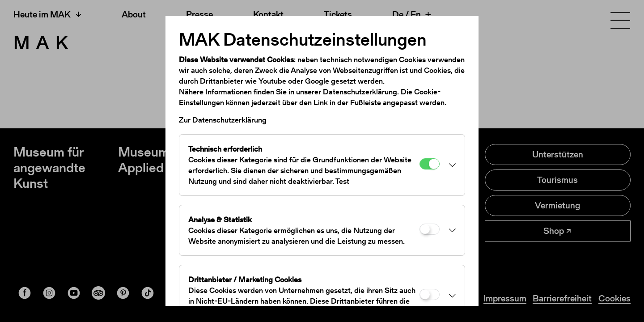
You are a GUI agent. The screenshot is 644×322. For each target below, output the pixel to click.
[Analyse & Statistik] (430, 229)
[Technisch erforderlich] (430, 164)
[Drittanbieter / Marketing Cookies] (430, 294)
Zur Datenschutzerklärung (223, 120)
